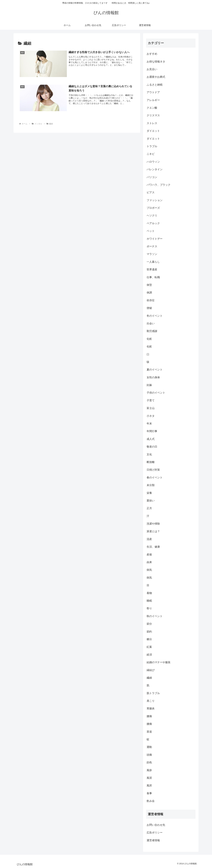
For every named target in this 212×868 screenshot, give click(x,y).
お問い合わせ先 (156, 825)
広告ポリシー (155, 833)
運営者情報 (153, 840)
